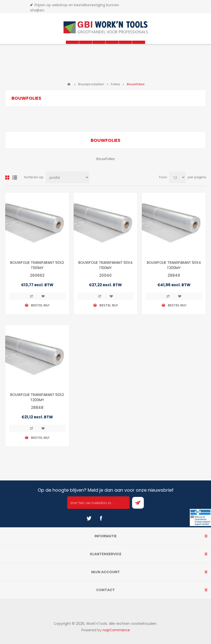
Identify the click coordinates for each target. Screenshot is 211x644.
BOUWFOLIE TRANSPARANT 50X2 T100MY (37, 265)
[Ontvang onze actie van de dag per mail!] (98, 503)
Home (69, 84)
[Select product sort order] (67, 177)
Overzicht (7, 178)
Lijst (15, 178)
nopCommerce (116, 630)
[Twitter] (89, 518)
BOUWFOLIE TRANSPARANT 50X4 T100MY (105, 265)
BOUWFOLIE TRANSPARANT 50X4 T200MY (174, 265)
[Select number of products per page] (177, 177)
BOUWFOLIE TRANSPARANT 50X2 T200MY (37, 397)
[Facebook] (101, 518)
